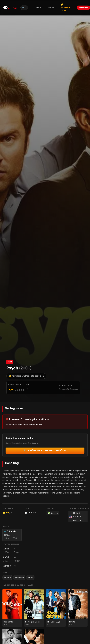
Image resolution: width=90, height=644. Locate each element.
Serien (51, 8)
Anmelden (83, 8)
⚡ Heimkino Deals (65, 8)
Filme (38, 8)
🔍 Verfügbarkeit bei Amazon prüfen (45, 450)
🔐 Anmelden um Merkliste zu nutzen (26, 376)
